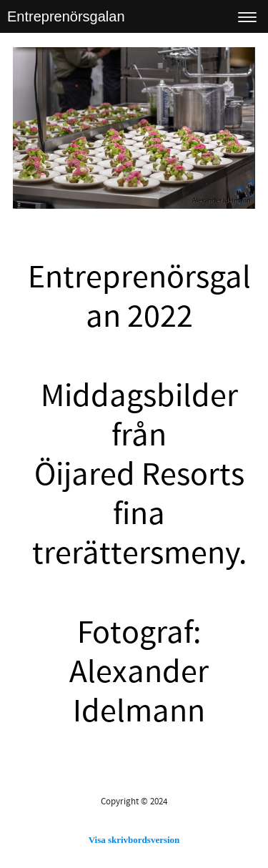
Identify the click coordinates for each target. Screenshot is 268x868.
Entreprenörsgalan (66, 16)
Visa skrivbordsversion (134, 840)
